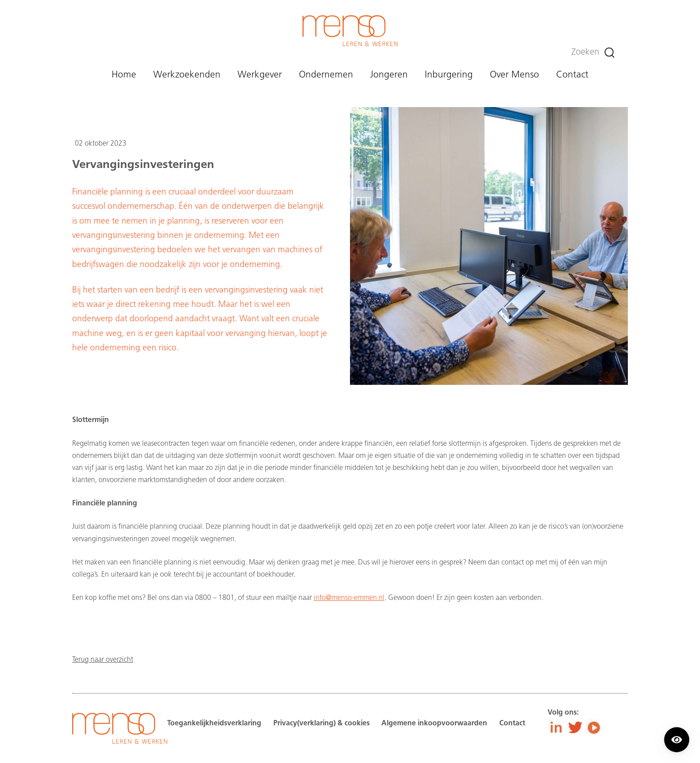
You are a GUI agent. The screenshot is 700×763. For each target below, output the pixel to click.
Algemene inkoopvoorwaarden (434, 724)
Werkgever (260, 75)
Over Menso (514, 75)
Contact (572, 75)
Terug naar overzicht (103, 660)
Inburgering (449, 75)
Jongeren (389, 75)
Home (124, 75)
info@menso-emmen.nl (349, 598)
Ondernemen (326, 75)
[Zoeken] (609, 53)
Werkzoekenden (187, 75)
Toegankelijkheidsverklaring (214, 724)
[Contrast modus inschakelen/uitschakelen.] (677, 740)
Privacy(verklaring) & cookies (322, 724)
